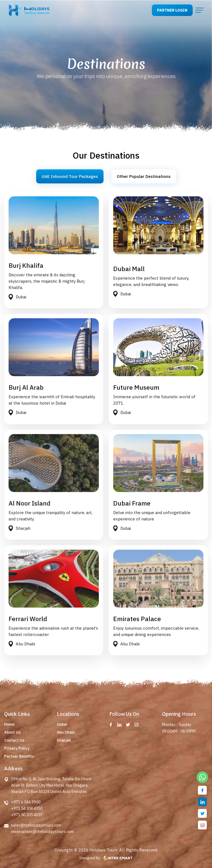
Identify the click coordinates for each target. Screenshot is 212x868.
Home (9, 724)
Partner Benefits (19, 756)
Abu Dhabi (66, 732)
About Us (12, 732)
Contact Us (14, 740)
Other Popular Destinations (144, 176)
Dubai (62, 724)
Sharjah (64, 740)
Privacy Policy (17, 748)
